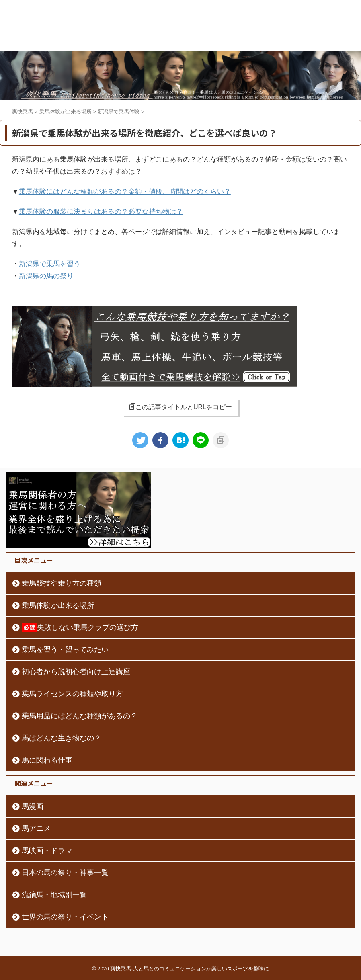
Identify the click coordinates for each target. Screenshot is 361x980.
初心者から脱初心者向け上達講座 (76, 672)
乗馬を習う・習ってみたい (65, 650)
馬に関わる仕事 (47, 760)
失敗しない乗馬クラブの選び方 (80, 627)
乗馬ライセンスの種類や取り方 (72, 694)
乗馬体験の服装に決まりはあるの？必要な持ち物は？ (101, 212)
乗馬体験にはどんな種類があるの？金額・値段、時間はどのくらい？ (125, 192)
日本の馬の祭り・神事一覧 (65, 873)
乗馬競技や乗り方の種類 (62, 583)
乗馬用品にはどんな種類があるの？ (80, 716)
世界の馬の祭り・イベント (65, 917)
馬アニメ (36, 828)
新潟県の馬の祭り (46, 276)
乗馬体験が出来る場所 (58, 605)
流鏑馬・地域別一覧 (54, 895)
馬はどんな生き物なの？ (62, 738)
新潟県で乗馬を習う (50, 264)
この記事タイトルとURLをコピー (180, 407)
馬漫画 (33, 806)
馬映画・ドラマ (47, 851)
